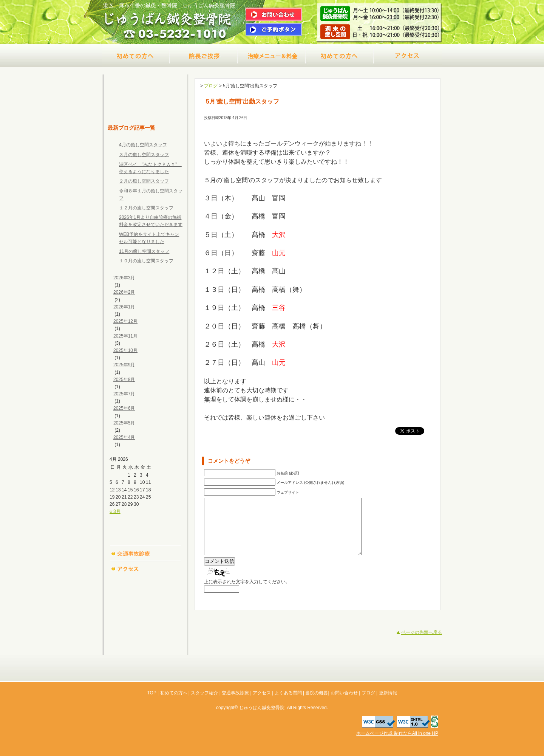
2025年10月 (125, 350)
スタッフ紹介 (145, 538)
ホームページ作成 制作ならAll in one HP (397, 733)
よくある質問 (145, 583)
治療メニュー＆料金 (272, 56)
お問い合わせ (145, 613)
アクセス (408, 56)
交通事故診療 (340, 56)
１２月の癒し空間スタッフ (146, 208)
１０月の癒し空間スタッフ (146, 261)
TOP (145, 108)
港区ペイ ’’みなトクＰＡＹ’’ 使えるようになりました (150, 168)
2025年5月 (124, 423)
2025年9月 (124, 365)
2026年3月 (124, 278)
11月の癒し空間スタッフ (144, 251)
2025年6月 (124, 408)
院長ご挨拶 (204, 56)
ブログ (145, 629)
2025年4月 (124, 437)
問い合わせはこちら (274, 14)
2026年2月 (124, 292)
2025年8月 (124, 380)
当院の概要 (145, 598)
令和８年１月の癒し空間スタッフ (151, 194)
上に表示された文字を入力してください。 (247, 593)
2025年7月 (124, 394)
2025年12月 (125, 321)
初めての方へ (136, 56)
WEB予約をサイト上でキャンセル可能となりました (149, 238)
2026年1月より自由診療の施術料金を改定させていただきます (151, 221)
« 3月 (115, 511)
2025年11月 (125, 336)
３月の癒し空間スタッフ (144, 155)
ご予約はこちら (274, 29)
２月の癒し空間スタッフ (144, 181)
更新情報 (145, 644)
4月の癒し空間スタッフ (143, 145)
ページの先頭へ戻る (422, 644)
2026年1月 (124, 307)
